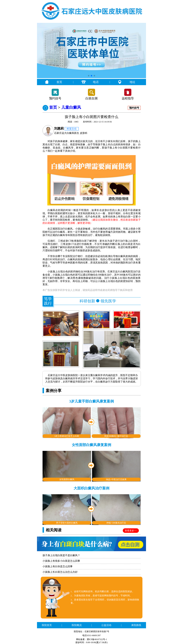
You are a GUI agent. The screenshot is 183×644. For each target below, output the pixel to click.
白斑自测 (91, 98)
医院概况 (77, 625)
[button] (89, 76)
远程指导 (128, 98)
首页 (59, 82)
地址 (132, 82)
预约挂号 (55, 98)
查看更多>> (131, 531)
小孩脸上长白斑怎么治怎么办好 (60, 572)
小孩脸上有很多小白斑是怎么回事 (61, 561)
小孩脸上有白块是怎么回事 (58, 566)
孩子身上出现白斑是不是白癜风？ (61, 555)
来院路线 (136, 625)
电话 (96, 82)
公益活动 (106, 625)
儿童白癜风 (71, 107)
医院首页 (47, 625)
